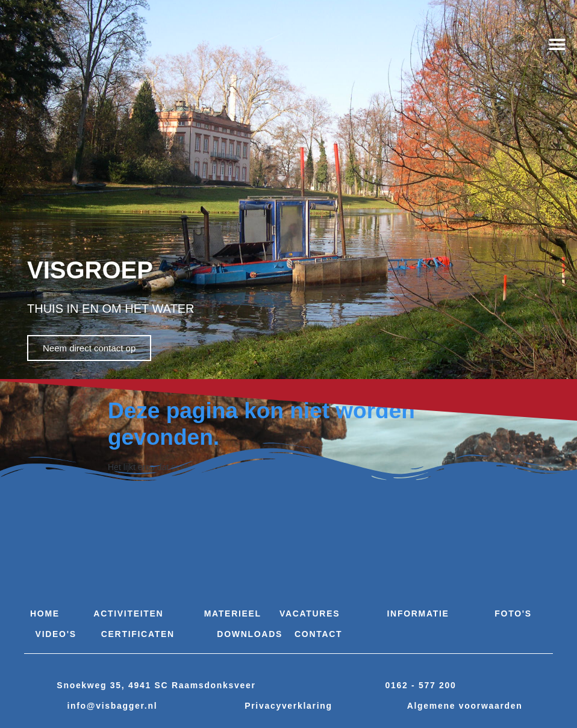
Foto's (513, 613)
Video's (56, 634)
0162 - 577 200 (421, 685)
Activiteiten (128, 613)
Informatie (418, 613)
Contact (318, 634)
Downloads (250, 634)
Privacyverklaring (288, 706)
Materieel (233, 613)
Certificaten (138, 634)
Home (45, 613)
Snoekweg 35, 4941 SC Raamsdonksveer (156, 685)
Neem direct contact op (89, 348)
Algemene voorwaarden (465, 706)
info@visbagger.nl (112, 706)
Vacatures (310, 613)
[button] (557, 45)
